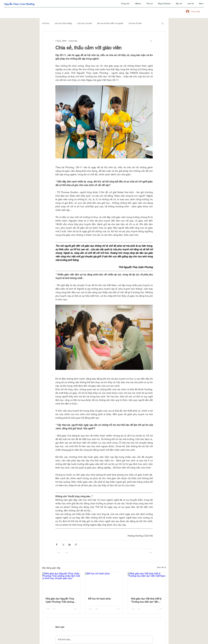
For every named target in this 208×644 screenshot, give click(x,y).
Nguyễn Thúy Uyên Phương (19, 4)
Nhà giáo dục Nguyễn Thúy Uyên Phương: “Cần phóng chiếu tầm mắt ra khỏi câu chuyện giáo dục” (60, 600)
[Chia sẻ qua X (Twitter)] (63, 545)
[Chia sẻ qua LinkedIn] (70, 545)
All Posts (46, 23)
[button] (163, 23)
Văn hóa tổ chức (135, 23)
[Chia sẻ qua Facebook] (57, 545)
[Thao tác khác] (151, 41)
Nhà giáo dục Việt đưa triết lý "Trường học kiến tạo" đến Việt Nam (146, 600)
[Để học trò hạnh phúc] (104, 583)
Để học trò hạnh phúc (100, 599)
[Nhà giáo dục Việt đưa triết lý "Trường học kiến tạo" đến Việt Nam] (147, 583)
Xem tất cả (161, 567)
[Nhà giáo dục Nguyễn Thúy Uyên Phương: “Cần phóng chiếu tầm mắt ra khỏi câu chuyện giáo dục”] (61, 583)
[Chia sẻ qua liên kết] (76, 545)
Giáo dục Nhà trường (63, 23)
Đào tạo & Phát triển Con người (110, 23)
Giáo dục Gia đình (85, 23)
